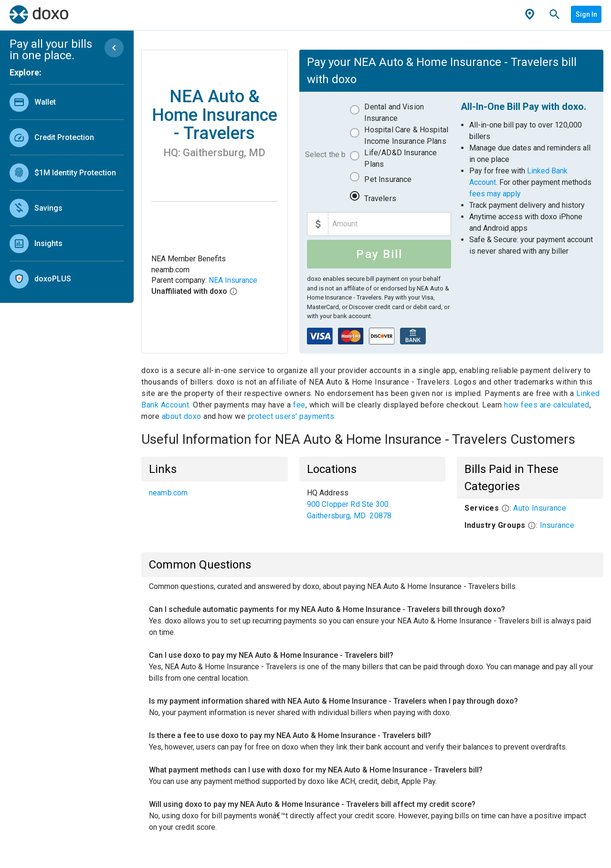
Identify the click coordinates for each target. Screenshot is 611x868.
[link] (67, 102)
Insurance (557, 525)
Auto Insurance (540, 508)
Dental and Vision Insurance (394, 113)
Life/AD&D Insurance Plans (400, 158)
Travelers (380, 198)
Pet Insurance (388, 179)
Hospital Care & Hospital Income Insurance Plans (406, 135)
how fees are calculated (547, 405)
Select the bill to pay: (325, 155)
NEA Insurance (233, 280)
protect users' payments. (292, 416)
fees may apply (495, 194)
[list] (67, 188)
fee (299, 405)
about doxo (181, 416)
